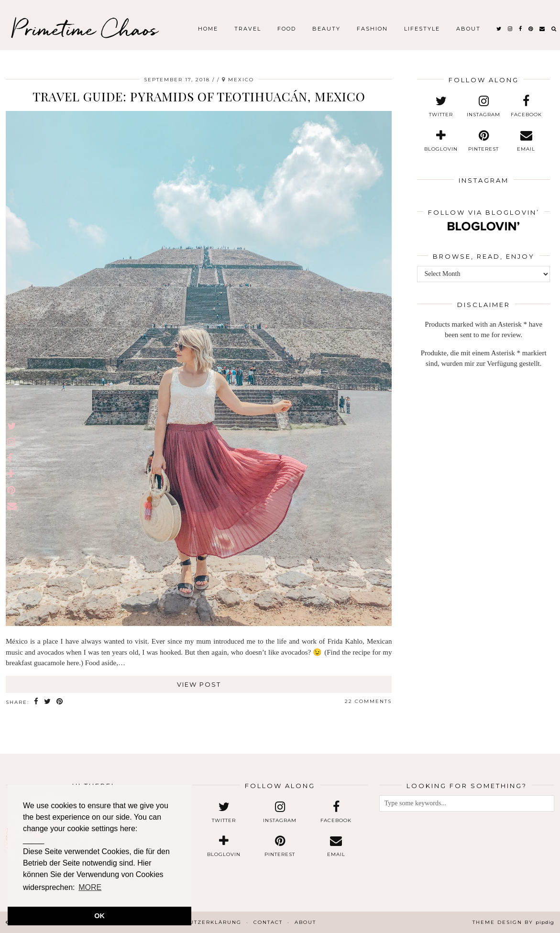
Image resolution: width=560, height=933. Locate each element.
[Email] (543, 29)
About (468, 29)
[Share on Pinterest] (60, 702)
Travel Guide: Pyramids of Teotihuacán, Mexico (199, 96)
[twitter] (499, 29)
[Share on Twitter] (48, 702)
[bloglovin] (441, 141)
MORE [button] (90, 887)
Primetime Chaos (84, 29)
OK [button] (99, 916)
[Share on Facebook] (37, 702)
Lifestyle (422, 29)
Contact (268, 922)
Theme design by (513, 922)
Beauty (326, 29)
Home (208, 29)
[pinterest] (531, 29)
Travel (248, 29)
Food (287, 29)
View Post (199, 684)
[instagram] (511, 29)
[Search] (554, 29)
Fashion (372, 29)
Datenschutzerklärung (198, 922)
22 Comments (368, 701)
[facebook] (521, 29)
